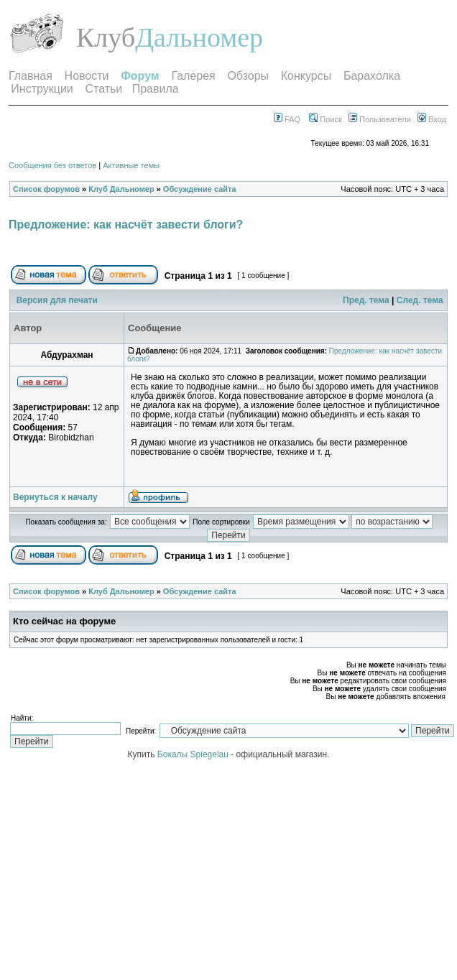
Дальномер (199, 37)
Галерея (193, 76)
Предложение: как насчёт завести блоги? (126, 225)
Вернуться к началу (55, 497)
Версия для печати (57, 300)
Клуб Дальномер (121, 189)
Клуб (106, 37)
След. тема (420, 300)
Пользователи (380, 119)
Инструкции (42, 89)
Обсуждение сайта (200, 189)
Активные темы (131, 165)
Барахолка (372, 76)
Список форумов (46, 189)
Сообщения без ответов (52, 165)
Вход (432, 119)
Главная (31, 76)
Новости (87, 76)
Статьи (103, 89)
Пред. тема (366, 300)
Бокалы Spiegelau (194, 754)
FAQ (287, 119)
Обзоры (248, 76)
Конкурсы (306, 76)
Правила (156, 89)
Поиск (326, 119)
